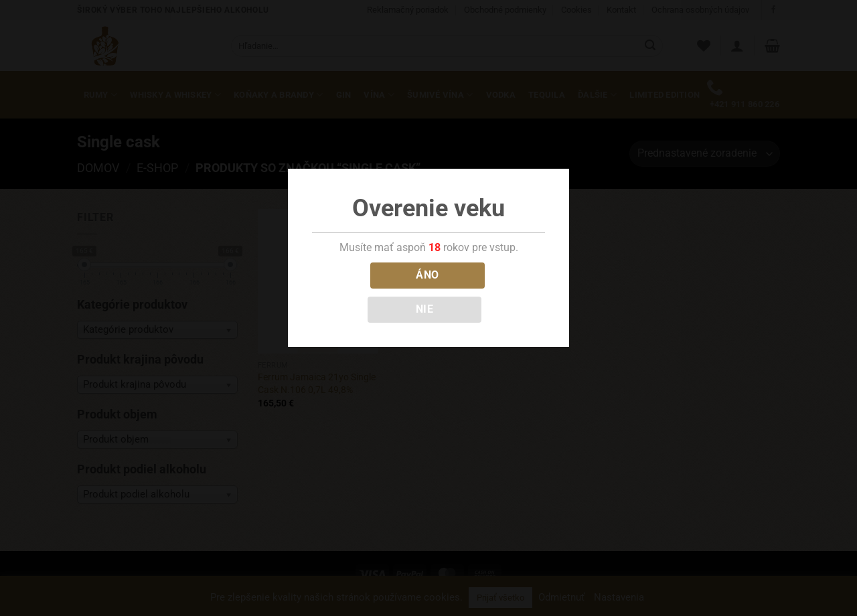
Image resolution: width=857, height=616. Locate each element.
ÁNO (427, 275)
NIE (424, 309)
